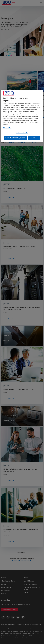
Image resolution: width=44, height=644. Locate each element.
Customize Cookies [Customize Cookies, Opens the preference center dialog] (22, 133)
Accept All (34, 138)
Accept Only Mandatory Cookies (15, 138)
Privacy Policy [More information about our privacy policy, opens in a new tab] (7, 128)
